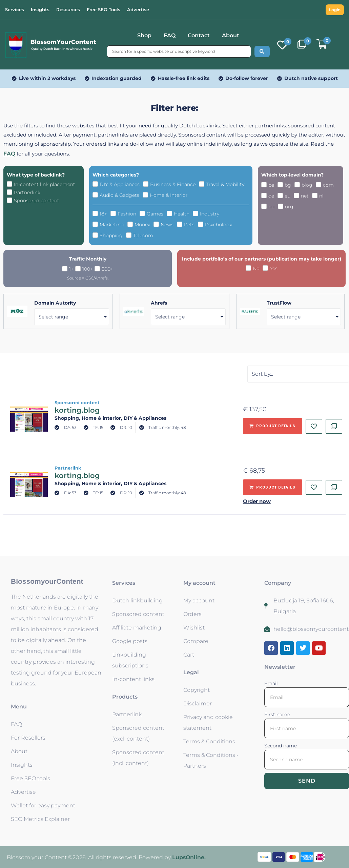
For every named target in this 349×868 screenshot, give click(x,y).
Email (271, 683)
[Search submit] (262, 51)
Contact (199, 35)
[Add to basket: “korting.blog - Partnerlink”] (273, 488)
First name (277, 715)
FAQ (170, 35)
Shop (144, 35)
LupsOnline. (189, 857)
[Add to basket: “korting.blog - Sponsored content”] (273, 426)
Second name (281, 746)
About (231, 35)
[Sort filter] (298, 374)
